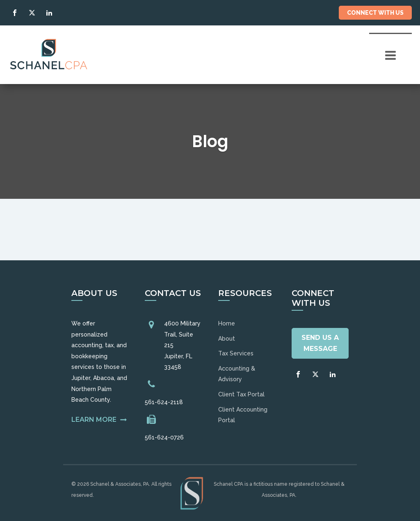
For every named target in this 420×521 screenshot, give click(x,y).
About (227, 339)
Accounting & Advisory (237, 374)
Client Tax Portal (241, 394)
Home (227, 323)
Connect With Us (375, 13)
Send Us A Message (320, 343)
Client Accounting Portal (243, 415)
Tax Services (236, 353)
